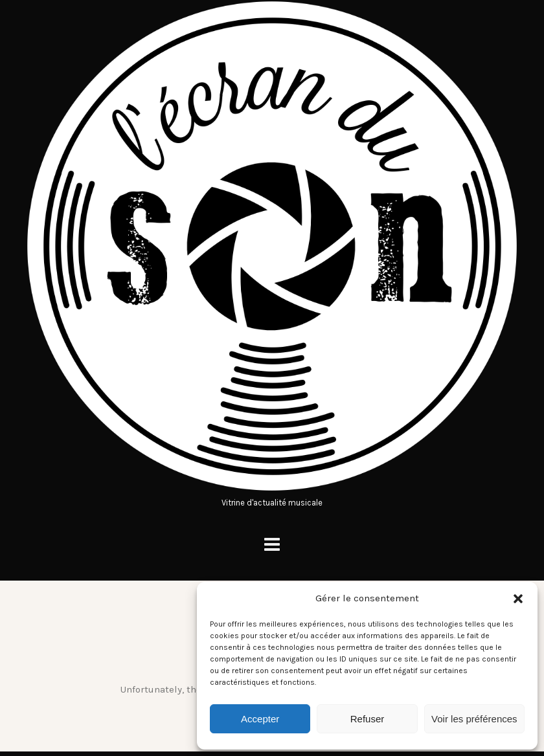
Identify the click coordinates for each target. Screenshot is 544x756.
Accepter (260, 719)
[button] (518, 599)
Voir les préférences (474, 719)
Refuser (368, 719)
